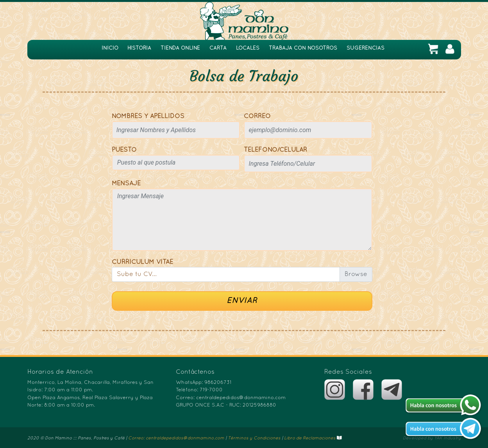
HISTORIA (139, 48)
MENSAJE (126, 184)
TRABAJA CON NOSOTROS (303, 48)
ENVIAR (242, 301)
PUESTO (124, 150)
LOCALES (248, 48)
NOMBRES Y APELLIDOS (148, 116)
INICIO (110, 48)
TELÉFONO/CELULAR (275, 150)
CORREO (257, 116)
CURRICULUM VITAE (142, 262)
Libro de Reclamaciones (310, 438)
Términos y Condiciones (254, 438)
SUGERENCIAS (366, 48)
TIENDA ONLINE (180, 48)
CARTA (218, 48)
